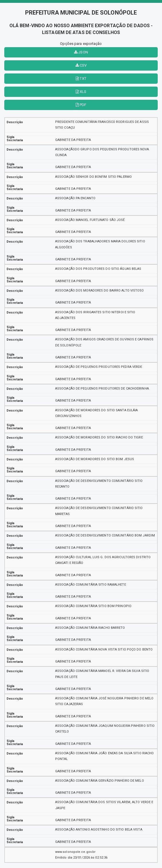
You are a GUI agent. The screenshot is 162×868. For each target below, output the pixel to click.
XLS (81, 92)
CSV (81, 65)
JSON (81, 52)
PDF (81, 105)
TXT (81, 78)
